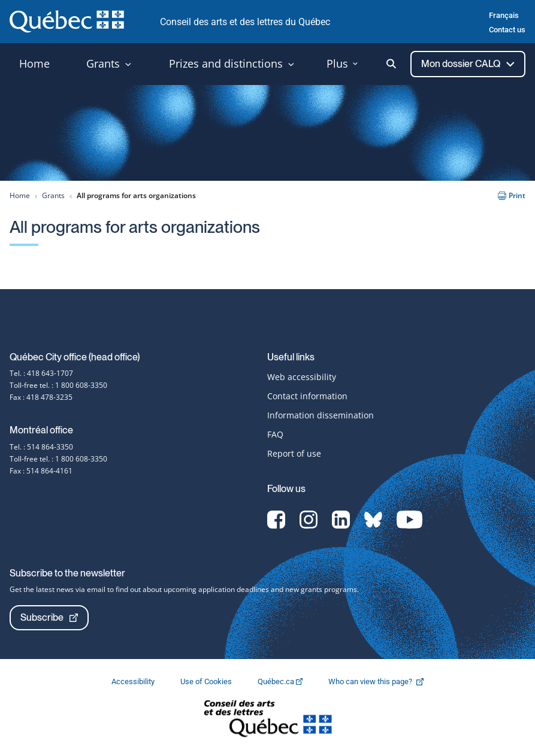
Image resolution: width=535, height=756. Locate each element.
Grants (53, 195)
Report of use (294, 453)
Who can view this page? (382, 681)
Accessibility (134, 681)
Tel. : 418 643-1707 (41, 373)
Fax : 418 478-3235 (41, 397)
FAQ (275, 434)
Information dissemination (321, 415)
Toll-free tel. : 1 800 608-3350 (58, 385)
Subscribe (49, 617)
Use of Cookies (207, 681)
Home (20, 195)
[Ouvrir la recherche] (391, 64)
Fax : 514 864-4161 (41, 471)
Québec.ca (281, 681)
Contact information (307, 396)
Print (512, 195)
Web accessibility (302, 377)
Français (504, 15)
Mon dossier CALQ (468, 64)
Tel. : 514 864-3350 (41, 447)
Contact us (507, 30)
